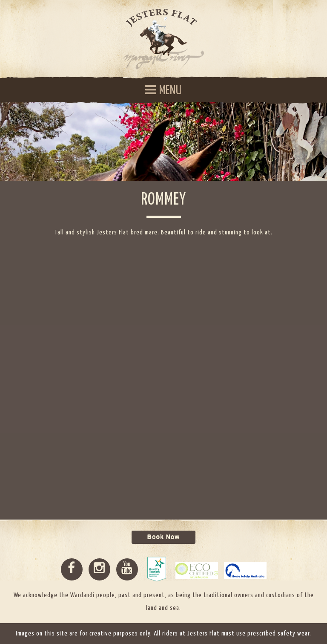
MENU (163, 90)
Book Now (163, 537)
